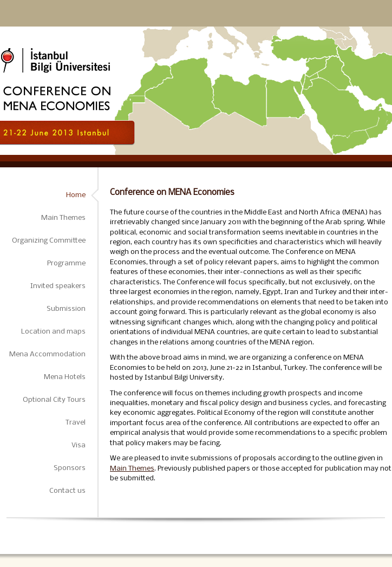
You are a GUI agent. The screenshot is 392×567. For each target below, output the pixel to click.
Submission (66, 309)
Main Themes (63, 218)
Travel (76, 423)
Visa (79, 445)
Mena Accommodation (47, 354)
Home (76, 195)
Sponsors (70, 468)
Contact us (67, 491)
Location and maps (53, 332)
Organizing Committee (49, 241)
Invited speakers (58, 286)
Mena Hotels (65, 377)
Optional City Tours (54, 400)
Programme (66, 263)
